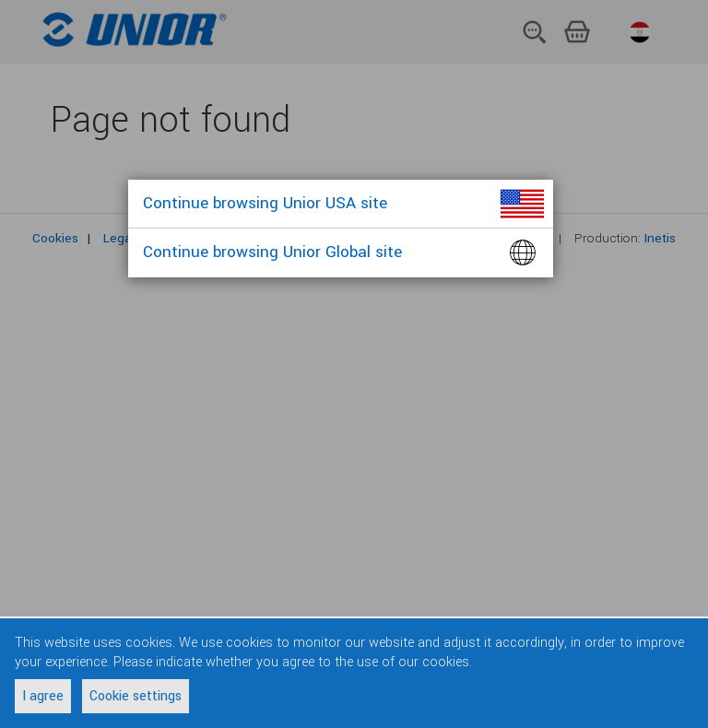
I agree (43, 696)
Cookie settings (136, 696)
